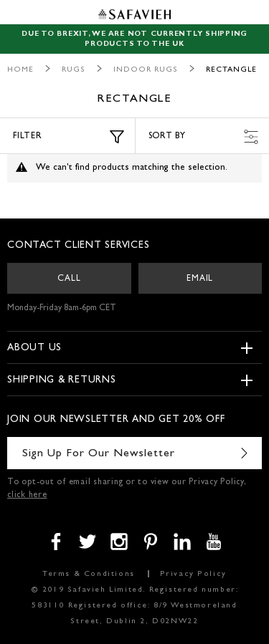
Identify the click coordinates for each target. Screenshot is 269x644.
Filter (69, 137)
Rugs (74, 70)
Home (20, 70)
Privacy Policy (193, 574)
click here (27, 496)
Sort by (204, 137)
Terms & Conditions (89, 574)
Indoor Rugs (146, 70)
